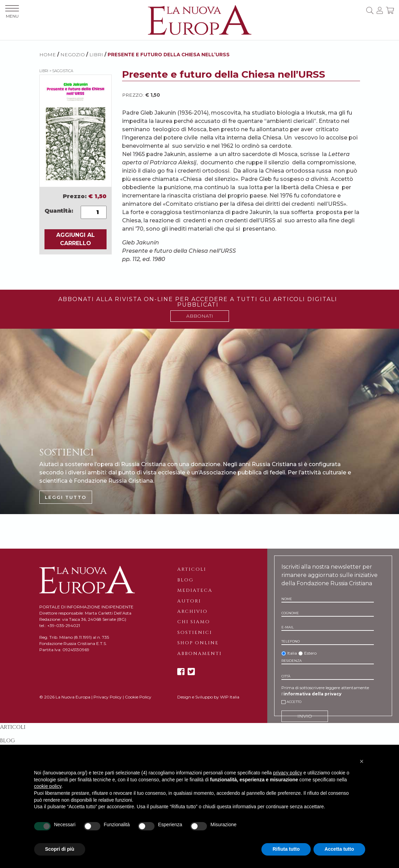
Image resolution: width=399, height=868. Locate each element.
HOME (48, 55)
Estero (310, 653)
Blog (185, 580)
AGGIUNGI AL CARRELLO (76, 239)
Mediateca (195, 590)
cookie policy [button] (48, 786)
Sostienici (195, 633)
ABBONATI (200, 316)
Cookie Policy (138, 697)
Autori (189, 601)
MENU (12, 12)
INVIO (305, 716)
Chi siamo (194, 622)
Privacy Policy (108, 697)
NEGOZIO (73, 55)
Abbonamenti (199, 654)
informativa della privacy (312, 694)
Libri (96, 55)
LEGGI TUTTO (66, 497)
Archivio (192, 611)
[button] (362, 761)
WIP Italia (230, 697)
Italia (292, 653)
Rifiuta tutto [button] (286, 849)
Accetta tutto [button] (339, 849)
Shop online (198, 643)
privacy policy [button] (288, 773)
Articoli (192, 569)
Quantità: (59, 211)
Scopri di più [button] (60, 849)
